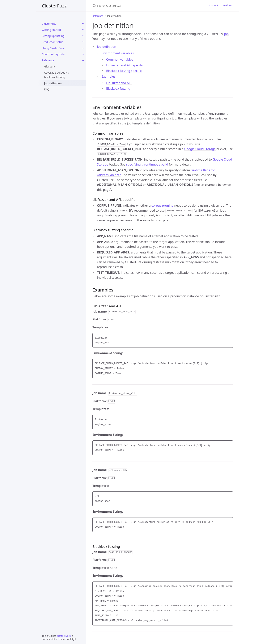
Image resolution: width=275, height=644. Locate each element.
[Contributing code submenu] (83, 54)
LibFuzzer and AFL (119, 83)
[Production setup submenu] (83, 42)
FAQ (47, 89)
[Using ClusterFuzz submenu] (83, 48)
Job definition (53, 83)
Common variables (120, 59)
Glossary (49, 66)
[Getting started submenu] (83, 30)
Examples (108, 76)
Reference (48, 60)
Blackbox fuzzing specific (124, 71)
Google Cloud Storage (200, 149)
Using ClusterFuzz (53, 48)
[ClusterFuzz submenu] (83, 24)
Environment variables (118, 53)
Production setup (53, 42)
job (226, 34)
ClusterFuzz (54, 6)
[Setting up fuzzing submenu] (83, 36)
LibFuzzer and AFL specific (125, 65)
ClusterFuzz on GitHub (221, 5)
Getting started (51, 30)
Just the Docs (64, 636)
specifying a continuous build (147, 164)
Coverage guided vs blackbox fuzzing (56, 75)
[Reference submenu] (83, 60)
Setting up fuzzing (53, 36)
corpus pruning (163, 205)
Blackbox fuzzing (118, 89)
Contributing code (53, 54)
